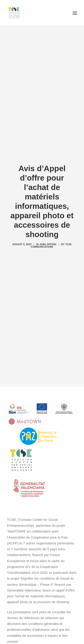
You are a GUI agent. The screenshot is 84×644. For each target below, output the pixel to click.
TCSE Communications (51, 240)
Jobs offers (48, 239)
